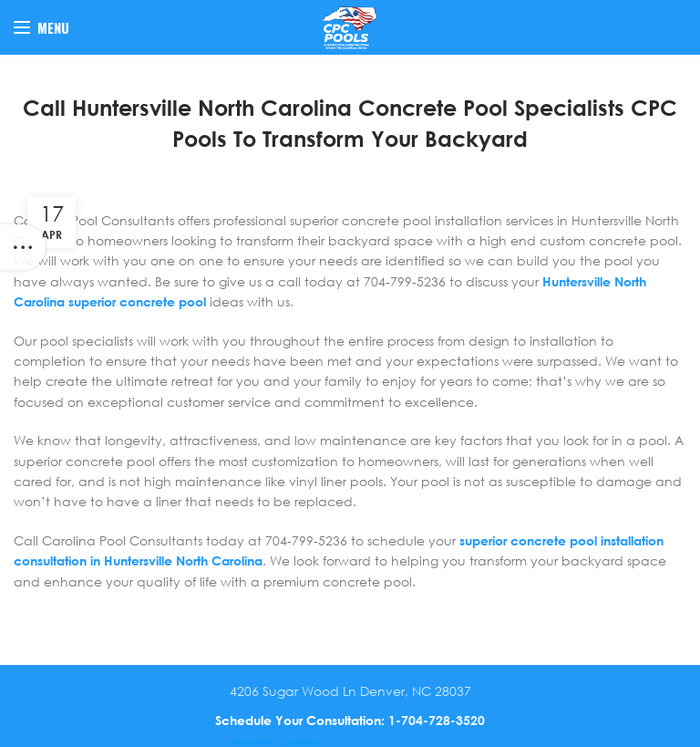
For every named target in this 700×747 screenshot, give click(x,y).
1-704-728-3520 (437, 720)
